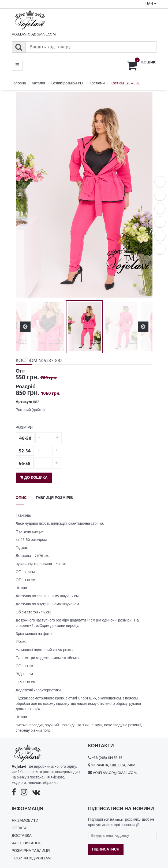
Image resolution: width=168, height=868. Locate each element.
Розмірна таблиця (31, 851)
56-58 (25, 464)
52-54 (25, 451)
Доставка (22, 836)
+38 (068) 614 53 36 (107, 758)
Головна (19, 83)
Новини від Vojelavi (31, 858)
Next (143, 327)
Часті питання (27, 843)
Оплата (19, 828)
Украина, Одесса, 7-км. (114, 765)
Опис (21, 498)
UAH (151, 4)
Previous (25, 327)
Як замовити (25, 821)
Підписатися (106, 850)
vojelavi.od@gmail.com (34, 35)
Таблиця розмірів (54, 498)
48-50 (25, 439)
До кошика (34, 478)
